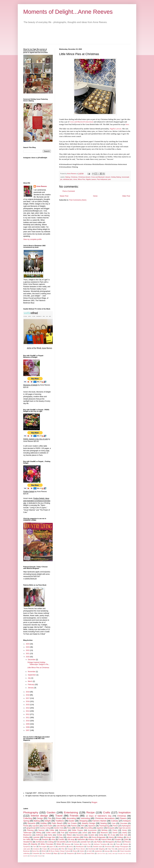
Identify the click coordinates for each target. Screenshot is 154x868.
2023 (28, 647)
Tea (50, 818)
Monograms (110, 842)
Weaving (32, 856)
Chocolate (123, 823)
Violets (82, 851)
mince (75, 179)
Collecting (28, 818)
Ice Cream (72, 823)
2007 (28, 730)
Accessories (92, 830)
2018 (28, 695)
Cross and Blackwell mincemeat (81, 122)
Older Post (126, 196)
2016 (28, 701)
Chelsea (76, 844)
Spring (26, 821)
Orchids (59, 835)
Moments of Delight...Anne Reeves (68, 12)
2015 (28, 705)
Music (119, 842)
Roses (59, 818)
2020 (28, 657)
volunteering (62, 847)
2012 (28, 714)
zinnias (115, 851)
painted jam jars (123, 849)
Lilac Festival (46, 853)
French (115, 826)
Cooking (50, 842)
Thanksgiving (104, 826)
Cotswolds (36, 853)
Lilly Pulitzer (98, 842)
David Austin (48, 826)
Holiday (44, 823)
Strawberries (28, 842)
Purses (36, 840)
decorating (71, 818)
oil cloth (89, 851)
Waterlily (34, 844)
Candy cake (111, 853)
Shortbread (92, 849)
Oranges (70, 849)
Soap (61, 837)
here (127, 124)
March (30, 681)
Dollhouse (40, 835)
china (53, 840)
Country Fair (86, 844)
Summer (41, 830)
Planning (30, 830)
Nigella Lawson (115, 129)
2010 (28, 721)
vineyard (40, 856)
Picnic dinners (81, 849)
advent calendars (73, 837)
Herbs (50, 835)
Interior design (39, 816)
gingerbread (31, 828)
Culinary (115, 821)
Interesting (85, 818)
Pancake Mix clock (123, 853)
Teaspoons (70, 853)
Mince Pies (82, 179)
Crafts (107, 812)
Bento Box (36, 851)
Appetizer (100, 828)
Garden (51, 812)
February (31, 685)
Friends (74, 816)
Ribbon (69, 835)
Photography (31, 812)
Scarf (88, 847)
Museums (104, 833)
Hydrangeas (126, 826)
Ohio (63, 849)
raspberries (98, 851)
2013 (28, 711)
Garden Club (59, 828)
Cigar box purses (124, 828)
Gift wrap (71, 840)
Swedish (45, 840)
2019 (28, 692)
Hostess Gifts (93, 840)
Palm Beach (57, 823)
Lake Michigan (62, 826)
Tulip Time (111, 849)
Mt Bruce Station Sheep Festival (59, 851)
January (31, 688)
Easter (72, 821)
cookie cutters (51, 833)
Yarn (35, 847)
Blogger (94, 802)
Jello (111, 844)
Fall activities (61, 842)
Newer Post (64, 196)
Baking (68, 177)
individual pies (68, 179)
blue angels (43, 847)
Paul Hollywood (102, 179)
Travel (59, 816)
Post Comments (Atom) (78, 200)
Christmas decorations (105, 818)
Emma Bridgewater (99, 837)
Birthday (105, 830)
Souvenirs (80, 835)
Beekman (26, 851)
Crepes (45, 849)
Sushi (62, 853)
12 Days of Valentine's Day (99, 816)
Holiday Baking (116, 177)
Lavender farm (85, 842)
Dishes (86, 837)
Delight (48, 821)
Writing (39, 833)
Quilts (126, 840)
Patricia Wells (106, 840)
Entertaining (71, 812)
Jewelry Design (89, 823)
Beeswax (68, 844)
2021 (28, 654)
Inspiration (125, 812)
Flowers (123, 818)
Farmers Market (99, 821)
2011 (28, 718)
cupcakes (36, 826)
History (111, 837)
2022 (28, 650)
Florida (26, 826)
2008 (28, 727)
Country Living (45, 828)
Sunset (115, 833)
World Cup (80, 853)
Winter (59, 844)
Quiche (25, 856)
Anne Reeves (42, 186)
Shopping (83, 821)
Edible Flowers (77, 830)
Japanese (92, 826)
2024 (28, 644)
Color (114, 823)
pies (110, 179)
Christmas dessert (84, 177)
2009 (28, 724)
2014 (28, 708)
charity (124, 833)
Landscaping (54, 849)
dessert (108, 177)
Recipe (90, 812)
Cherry (115, 830)
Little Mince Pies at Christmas (38, 668)
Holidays (120, 837)
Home (95, 196)
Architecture (40, 842)
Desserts (31, 823)
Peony (69, 828)
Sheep (75, 851)
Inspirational (73, 833)
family (101, 835)
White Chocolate (47, 844)
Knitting (26, 837)
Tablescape (27, 833)
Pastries (74, 826)
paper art (52, 847)
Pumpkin (118, 840)
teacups (107, 851)
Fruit (63, 833)
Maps (55, 853)
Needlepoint (80, 847)
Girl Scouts (73, 842)
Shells (78, 828)
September (32, 675)
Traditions (60, 821)
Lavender (36, 837)
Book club (123, 835)
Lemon (85, 833)
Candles (61, 840)
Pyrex (118, 844)
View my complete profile (32, 239)
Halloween (81, 840)
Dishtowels (63, 830)
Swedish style (97, 847)
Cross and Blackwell (98, 177)
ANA (82, 826)
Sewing (104, 823)
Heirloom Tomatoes (100, 844)
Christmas (74, 177)
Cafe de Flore (101, 853)
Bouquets (111, 828)
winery (71, 847)
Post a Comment (69, 191)
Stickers (126, 844)
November (32, 672)
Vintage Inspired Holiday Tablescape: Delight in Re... (38, 663)
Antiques (127, 821)
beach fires (90, 853)
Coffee (52, 830)
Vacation (91, 835)
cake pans (27, 849)
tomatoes (36, 849)
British (44, 851)
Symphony (27, 847)
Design (40, 818)
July (30, 678)
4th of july (111, 835)
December (32, 660)
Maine (94, 833)
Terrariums (108, 847)
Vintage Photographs (121, 847)
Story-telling (88, 828)
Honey (124, 830)
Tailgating (102, 849)
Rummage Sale (49, 837)
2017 (28, 698)
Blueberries (27, 835)
